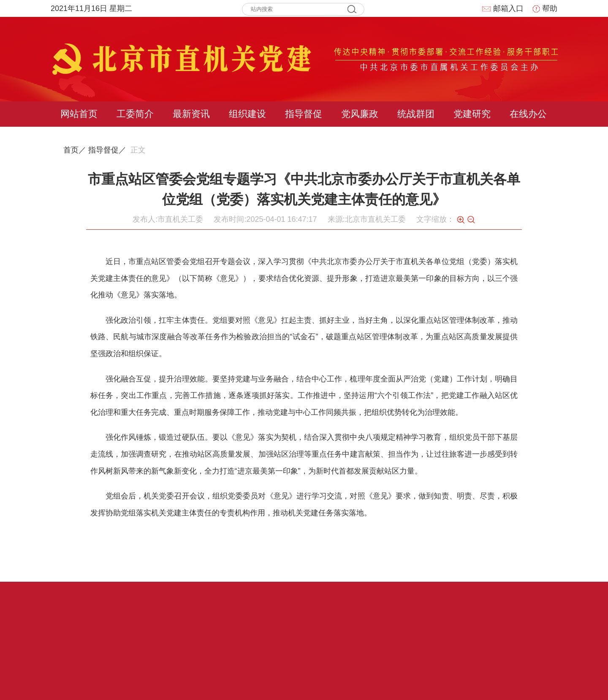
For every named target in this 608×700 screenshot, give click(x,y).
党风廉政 (360, 114)
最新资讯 (191, 114)
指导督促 (304, 114)
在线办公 (528, 114)
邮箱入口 (502, 8)
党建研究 (472, 114)
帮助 (545, 8)
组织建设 (247, 114)
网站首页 (79, 114)
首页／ (75, 150)
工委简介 (135, 114)
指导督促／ (107, 150)
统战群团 (416, 114)
